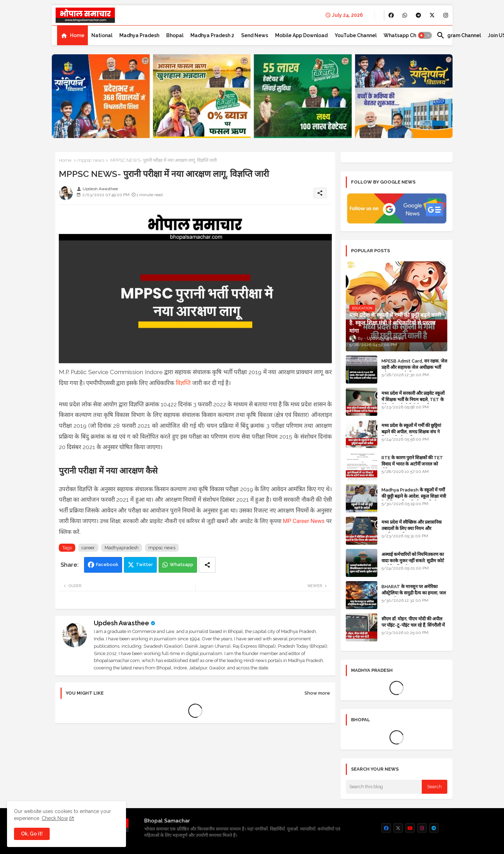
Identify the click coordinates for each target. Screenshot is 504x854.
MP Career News (304, 521)
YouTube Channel (356, 35)
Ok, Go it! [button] (32, 834)
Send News (255, 35)
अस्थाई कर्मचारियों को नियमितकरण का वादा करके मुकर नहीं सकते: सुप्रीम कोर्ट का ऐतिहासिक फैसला (413, 561)
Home (77, 35)
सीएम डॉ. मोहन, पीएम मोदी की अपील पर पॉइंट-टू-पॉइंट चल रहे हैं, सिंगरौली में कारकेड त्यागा (413, 625)
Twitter (144, 564)
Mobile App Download (301, 35)
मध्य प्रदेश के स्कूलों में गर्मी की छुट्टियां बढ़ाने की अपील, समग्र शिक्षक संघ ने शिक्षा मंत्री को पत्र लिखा (411, 432)
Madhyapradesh (122, 548)
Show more (317, 693)
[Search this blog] (384, 787)
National (102, 35)
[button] (425, 35)
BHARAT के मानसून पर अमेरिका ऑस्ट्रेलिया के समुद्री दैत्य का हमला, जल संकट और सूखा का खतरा (414, 593)
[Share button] (207, 565)
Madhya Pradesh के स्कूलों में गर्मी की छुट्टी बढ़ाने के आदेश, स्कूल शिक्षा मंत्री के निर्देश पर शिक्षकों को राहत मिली (414, 496)
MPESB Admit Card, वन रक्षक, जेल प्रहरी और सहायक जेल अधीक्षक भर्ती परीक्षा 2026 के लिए (414, 367)
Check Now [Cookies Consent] (55, 818)
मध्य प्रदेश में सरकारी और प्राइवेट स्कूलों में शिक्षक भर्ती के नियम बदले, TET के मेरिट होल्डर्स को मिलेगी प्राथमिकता (413, 400)
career (88, 548)
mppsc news (91, 160)
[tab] (72, 35)
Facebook (107, 564)
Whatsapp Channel (407, 35)
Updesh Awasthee (121, 623)
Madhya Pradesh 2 (212, 35)
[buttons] (391, 15)
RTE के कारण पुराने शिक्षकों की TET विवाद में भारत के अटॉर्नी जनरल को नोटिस (412, 464)
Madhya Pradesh (139, 35)
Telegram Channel (459, 35)
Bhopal (175, 35)
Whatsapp (181, 564)
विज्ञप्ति (183, 383)
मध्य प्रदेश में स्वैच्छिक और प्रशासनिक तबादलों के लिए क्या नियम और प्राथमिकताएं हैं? (412, 528)
